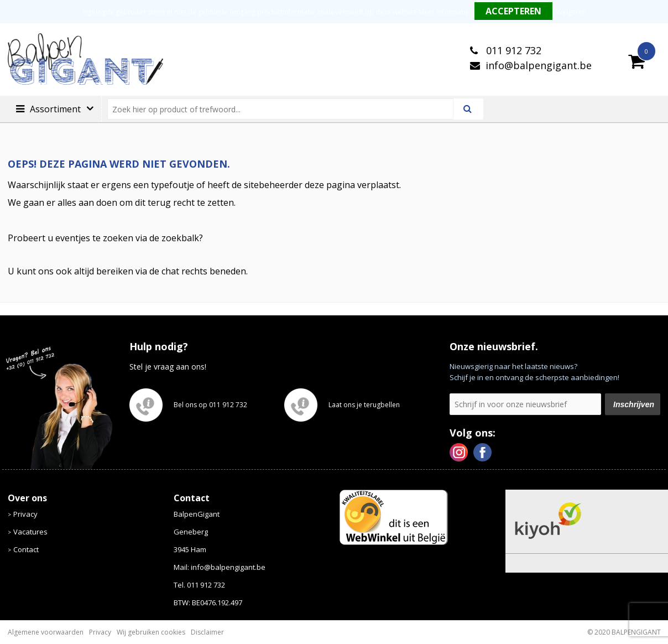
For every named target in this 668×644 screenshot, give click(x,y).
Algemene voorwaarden (46, 632)
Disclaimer (207, 632)
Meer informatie (444, 12)
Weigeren (571, 12)
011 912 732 (512, 50)
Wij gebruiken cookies (151, 632)
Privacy (25, 514)
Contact (26, 549)
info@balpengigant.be (539, 65)
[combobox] (285, 109)
